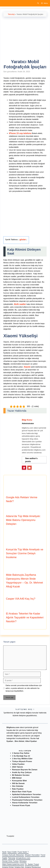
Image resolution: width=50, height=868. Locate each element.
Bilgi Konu (27, 420)
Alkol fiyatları (31, 741)
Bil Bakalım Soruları (21, 775)
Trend (43, 855)
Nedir (4, 852)
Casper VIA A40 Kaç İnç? (21, 599)
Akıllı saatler (20, 304)
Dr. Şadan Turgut (32, 864)
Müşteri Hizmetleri (32, 855)
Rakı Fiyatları (18, 789)
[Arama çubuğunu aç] (38, 3)
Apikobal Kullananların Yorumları (27, 794)
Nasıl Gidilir (12, 852)
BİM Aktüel (17, 778)
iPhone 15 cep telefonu (20, 133)
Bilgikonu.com (13, 727)
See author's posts (31, 460)
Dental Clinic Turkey (10, 861)
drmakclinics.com (23, 858)
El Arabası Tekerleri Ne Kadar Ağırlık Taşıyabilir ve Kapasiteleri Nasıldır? (25, 617)
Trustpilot (10, 836)
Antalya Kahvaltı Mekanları (13, 855)
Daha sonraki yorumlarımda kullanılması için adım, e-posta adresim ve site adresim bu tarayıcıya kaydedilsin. (24, 688)
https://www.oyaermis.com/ (13, 864)
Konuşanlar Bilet (19, 781)
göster (23, 239)
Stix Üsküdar (18, 786)
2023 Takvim (17, 767)
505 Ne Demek (18, 783)
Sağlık (5, 858)
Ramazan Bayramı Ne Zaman (25, 770)
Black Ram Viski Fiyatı (22, 792)
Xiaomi (27, 367)
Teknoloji (11, 14)
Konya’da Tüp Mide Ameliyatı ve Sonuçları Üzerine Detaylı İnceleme (25, 553)
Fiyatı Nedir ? (23, 852)
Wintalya (23, 861)
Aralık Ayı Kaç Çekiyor (22, 772)
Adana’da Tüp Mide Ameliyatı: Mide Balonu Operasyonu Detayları (23, 520)
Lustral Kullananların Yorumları (26, 797)
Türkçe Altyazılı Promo (22, 761)
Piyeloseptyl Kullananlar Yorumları (27, 800)
